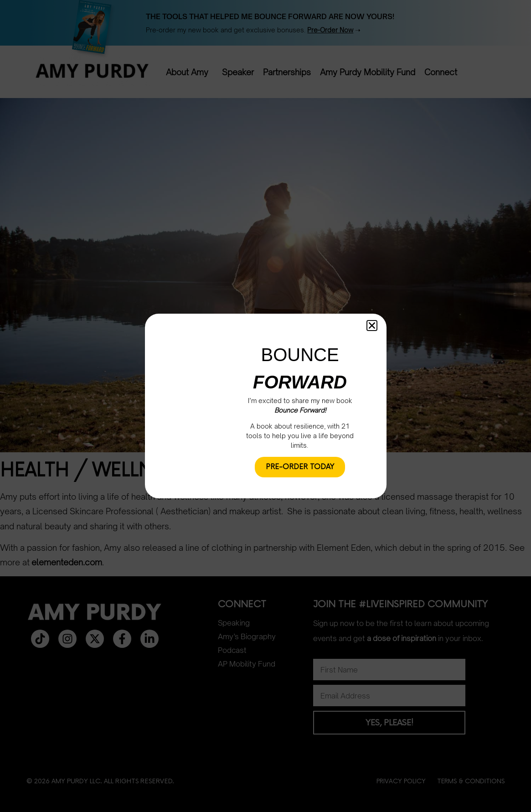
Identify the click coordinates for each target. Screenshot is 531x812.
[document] (265, 406)
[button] (372, 326)
